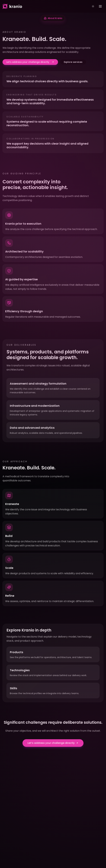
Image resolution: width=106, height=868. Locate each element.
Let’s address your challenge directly (30, 62)
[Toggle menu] (100, 6)
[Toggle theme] (93, 6)
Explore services (73, 62)
